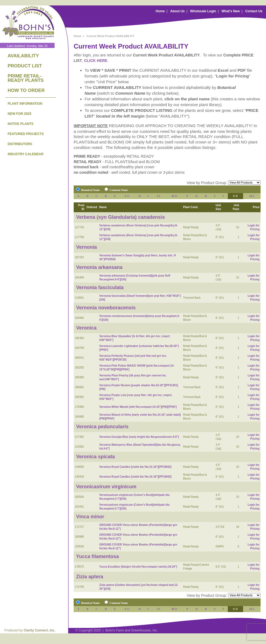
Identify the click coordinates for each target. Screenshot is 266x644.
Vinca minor (90, 517)
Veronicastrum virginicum (106, 487)
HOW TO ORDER (26, 90)
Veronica (86, 328)
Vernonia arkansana (99, 267)
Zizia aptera (90, 577)
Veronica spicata (95, 457)
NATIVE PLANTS (20, 124)
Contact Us (254, 11)
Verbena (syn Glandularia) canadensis (120, 217)
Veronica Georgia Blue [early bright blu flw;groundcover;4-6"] (139, 437)
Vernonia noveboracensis (106, 308)
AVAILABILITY (23, 56)
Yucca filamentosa (98, 556)
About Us (177, 11)
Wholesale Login (203, 11)
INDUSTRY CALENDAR (26, 154)
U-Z (235, 196)
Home (160, 11)
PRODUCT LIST (25, 66)
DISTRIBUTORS (20, 144)
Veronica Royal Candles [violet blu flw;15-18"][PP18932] (135, 467)
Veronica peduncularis (102, 427)
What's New (231, 11)
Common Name (119, 190)
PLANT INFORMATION (25, 104)
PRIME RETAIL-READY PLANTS (26, 78)
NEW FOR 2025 (20, 114)
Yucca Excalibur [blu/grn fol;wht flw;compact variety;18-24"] (138, 567)
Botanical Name (91, 190)
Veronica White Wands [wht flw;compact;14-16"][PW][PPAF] (138, 407)
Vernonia (86, 247)
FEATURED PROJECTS (26, 134)
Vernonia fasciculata (100, 287)
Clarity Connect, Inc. (40, 630)
